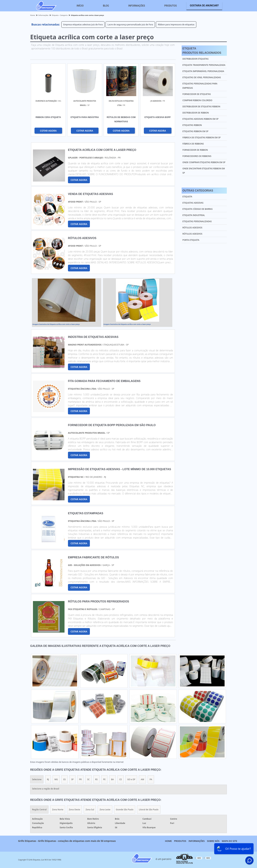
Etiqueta (187, 197)
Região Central (39, 810)
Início (80, 6)
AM (142, 779)
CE (121, 779)
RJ (48, 779)
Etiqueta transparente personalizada (204, 65)
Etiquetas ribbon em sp (195, 131)
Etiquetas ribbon (192, 125)
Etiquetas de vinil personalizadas (202, 77)
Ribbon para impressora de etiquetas (176, 25)
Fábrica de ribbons (193, 144)
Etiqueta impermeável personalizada (203, 71)
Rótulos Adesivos (192, 228)
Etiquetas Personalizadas (197, 221)
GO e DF (131, 779)
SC (88, 779)
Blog (106, 6)
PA (151, 779)
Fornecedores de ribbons (197, 156)
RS (96, 779)
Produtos (171, 6)
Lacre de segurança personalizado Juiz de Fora (130, 25)
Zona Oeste (74, 810)
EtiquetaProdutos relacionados (202, 51)
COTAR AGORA (48, 131)
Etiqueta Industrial (194, 215)
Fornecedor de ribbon (195, 150)
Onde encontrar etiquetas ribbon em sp (204, 171)
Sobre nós (213, 841)
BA (112, 779)
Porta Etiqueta (191, 240)
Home (168, 841)
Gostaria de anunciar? (204, 6)
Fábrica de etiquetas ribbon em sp (202, 138)
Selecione (37, 779)
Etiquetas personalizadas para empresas (200, 86)
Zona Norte (58, 810)
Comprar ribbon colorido (197, 100)
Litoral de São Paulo (149, 810)
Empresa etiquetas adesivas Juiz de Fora (83, 25)
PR (80, 779)
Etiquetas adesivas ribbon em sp (201, 119)
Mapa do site (229, 841)
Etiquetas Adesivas (193, 203)
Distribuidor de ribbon (196, 113)
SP (72, 779)
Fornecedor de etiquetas (197, 94)
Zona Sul (90, 810)
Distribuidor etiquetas (196, 59)
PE (104, 779)
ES (64, 779)
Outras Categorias (198, 191)
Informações (137, 6)
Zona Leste (105, 810)
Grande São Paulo (125, 810)
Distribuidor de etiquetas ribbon (201, 107)
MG (56, 779)
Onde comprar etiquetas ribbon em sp (204, 162)
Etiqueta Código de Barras (197, 209)
